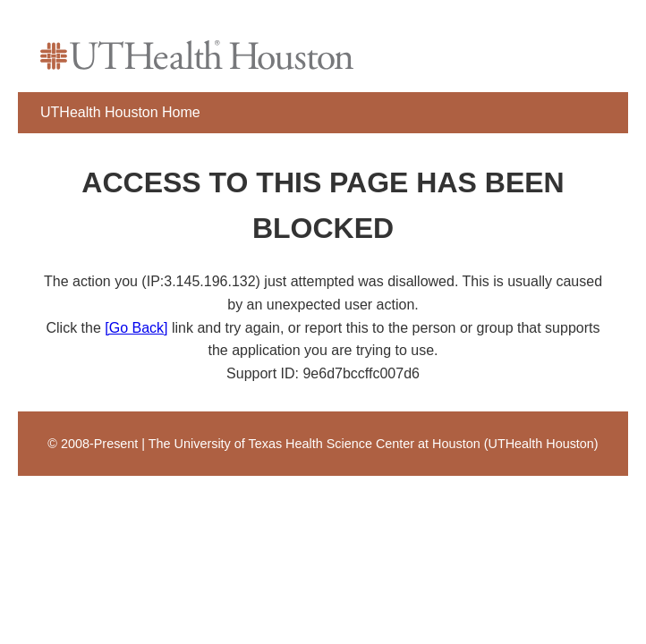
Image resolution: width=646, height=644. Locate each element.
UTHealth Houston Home (120, 112)
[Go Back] (136, 328)
